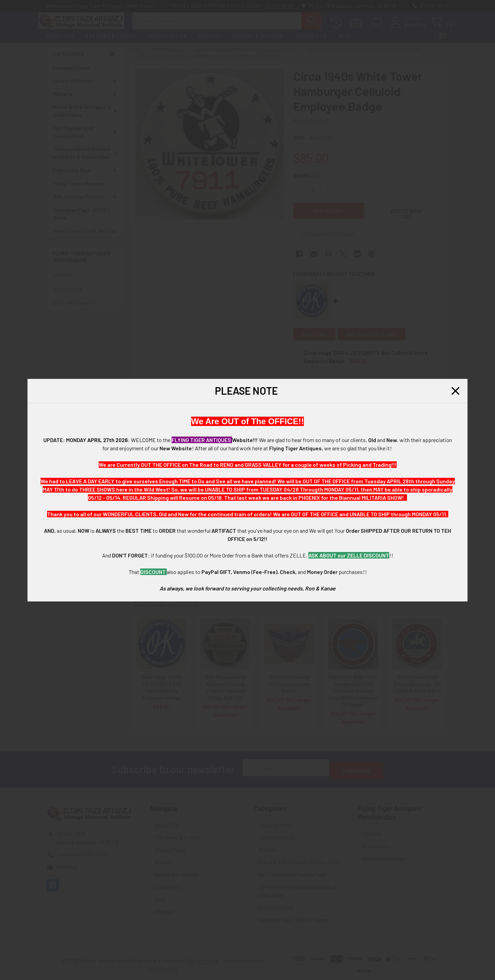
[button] (455, 391)
